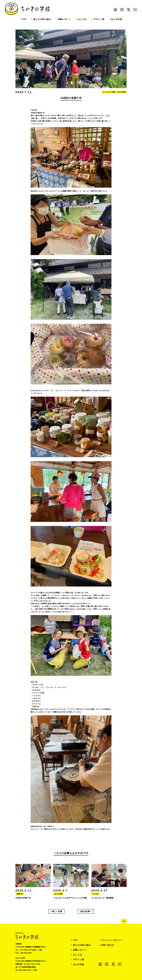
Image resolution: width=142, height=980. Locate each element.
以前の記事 (85, 911)
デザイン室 (99, 19)
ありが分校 (117, 19)
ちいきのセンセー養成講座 (102, 903)
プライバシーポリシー (112, 940)
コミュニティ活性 (109, 97)
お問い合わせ (107, 945)
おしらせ (82, 19)
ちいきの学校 (27, 9)
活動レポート (64, 19)
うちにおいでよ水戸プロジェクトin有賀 (70, 903)
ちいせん (96, 899)
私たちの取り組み (42, 19)
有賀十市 (20, 899)
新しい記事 (57, 911)
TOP (24, 19)
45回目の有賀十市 (23, 903)
